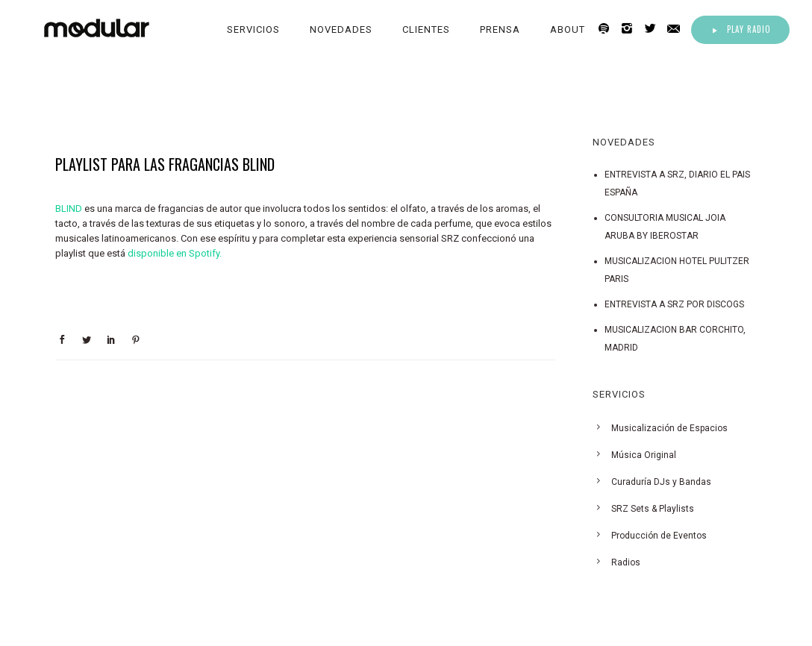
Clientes (426, 29)
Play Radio (740, 29)
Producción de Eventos (659, 536)
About (568, 29)
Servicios (253, 29)
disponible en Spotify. (175, 253)
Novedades (341, 29)
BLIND (69, 208)
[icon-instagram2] (631, 29)
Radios (626, 562)
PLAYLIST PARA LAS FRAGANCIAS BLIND (165, 164)
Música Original (644, 455)
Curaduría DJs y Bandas (661, 482)
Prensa (500, 29)
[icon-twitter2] (654, 29)
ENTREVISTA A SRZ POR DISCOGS (674, 304)
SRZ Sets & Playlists (653, 509)
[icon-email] (678, 29)
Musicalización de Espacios (669, 428)
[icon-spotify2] (608, 29)
